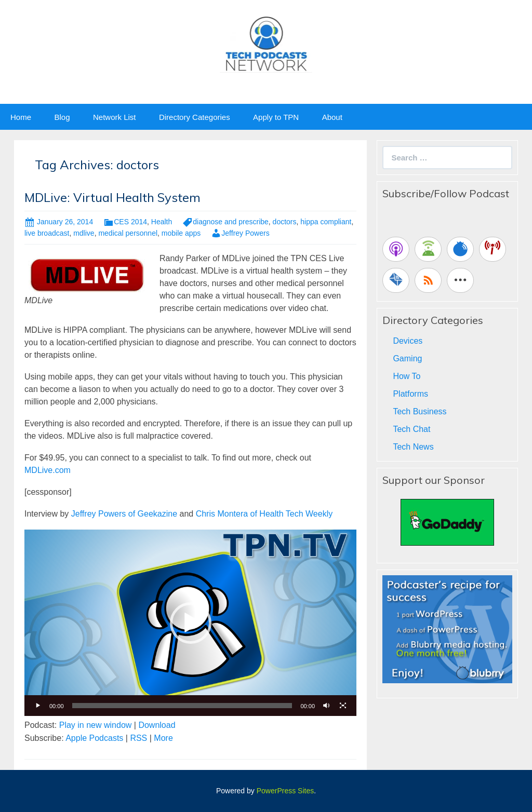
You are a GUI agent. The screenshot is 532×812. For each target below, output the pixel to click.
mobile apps (181, 233)
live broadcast (47, 233)
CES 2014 (130, 222)
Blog (62, 117)
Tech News (413, 447)
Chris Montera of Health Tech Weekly (264, 514)
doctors (285, 222)
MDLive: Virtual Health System (112, 197)
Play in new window (96, 725)
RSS (138, 738)
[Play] (38, 706)
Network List (115, 117)
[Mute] (326, 706)
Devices (408, 341)
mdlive (84, 233)
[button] (191, 623)
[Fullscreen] (343, 706)
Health (162, 222)
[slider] (182, 706)
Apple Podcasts (94, 738)
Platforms (410, 394)
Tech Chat (411, 429)
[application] (190, 623)
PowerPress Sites (285, 791)
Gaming (407, 358)
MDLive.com (48, 470)
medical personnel (128, 233)
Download (157, 725)
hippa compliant (326, 222)
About (332, 117)
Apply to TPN (276, 117)
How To (407, 376)
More (163, 738)
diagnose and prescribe (231, 222)
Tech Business (420, 411)
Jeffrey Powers (245, 233)
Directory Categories (195, 117)
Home (21, 117)
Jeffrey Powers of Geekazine (124, 514)
